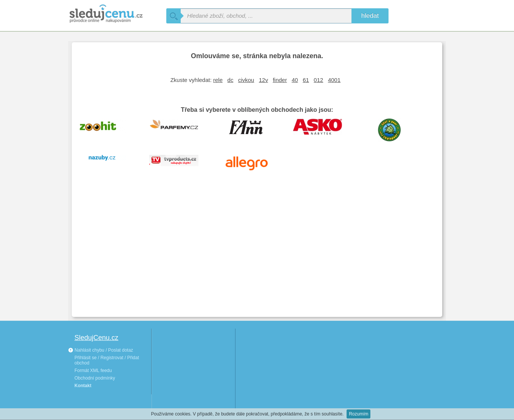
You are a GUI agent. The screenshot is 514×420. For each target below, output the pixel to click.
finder (280, 80)
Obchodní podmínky (95, 378)
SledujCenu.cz (96, 338)
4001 (334, 80)
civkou (246, 80)
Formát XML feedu (93, 371)
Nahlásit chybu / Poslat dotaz (101, 350)
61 (306, 80)
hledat (370, 16)
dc (231, 80)
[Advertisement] (257, 255)
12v (263, 80)
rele (218, 80)
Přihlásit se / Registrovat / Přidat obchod (107, 360)
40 (295, 80)
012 (318, 80)
